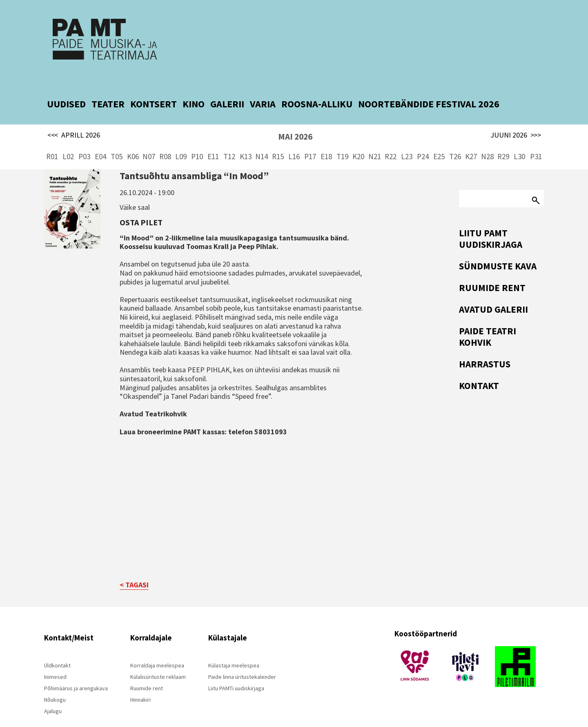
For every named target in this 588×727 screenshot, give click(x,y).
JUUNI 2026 (516, 118)
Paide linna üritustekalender (242, 660)
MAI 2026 (295, 119)
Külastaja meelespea (234, 648)
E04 (100, 139)
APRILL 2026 (74, 118)
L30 (519, 139)
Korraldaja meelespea (157, 648)
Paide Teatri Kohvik (488, 319)
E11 (213, 139)
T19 (342, 139)
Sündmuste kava (498, 248)
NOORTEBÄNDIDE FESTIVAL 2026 (429, 86)
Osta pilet (141, 205)
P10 (197, 139)
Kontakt (479, 368)
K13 (246, 139)
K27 (471, 139)
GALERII (227, 86)
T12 (229, 139)
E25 (439, 139)
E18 (326, 139)
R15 (278, 139)
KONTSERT (154, 86)
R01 (52, 139)
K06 (133, 139)
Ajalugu (53, 694)
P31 (536, 139)
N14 (262, 139)
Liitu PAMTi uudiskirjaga (236, 671)
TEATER (108, 86)
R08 (165, 139)
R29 (503, 139)
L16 (294, 139)
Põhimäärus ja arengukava (76, 671)
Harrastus (485, 346)
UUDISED (66, 86)
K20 (358, 139)
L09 (181, 139)
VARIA (263, 86)
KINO (194, 86)
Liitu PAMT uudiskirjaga (491, 221)
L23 (407, 139)
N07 (149, 139)
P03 (84, 139)
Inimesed (55, 660)
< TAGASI (134, 568)
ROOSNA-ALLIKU (317, 86)
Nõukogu (55, 683)
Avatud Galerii (493, 292)
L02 (68, 139)
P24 (423, 139)
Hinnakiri (140, 683)
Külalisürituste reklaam (158, 660)
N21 (375, 139)
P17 (310, 139)
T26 (455, 139)
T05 (117, 139)
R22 (391, 139)
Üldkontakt (57, 648)
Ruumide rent (492, 270)
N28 (487, 139)
